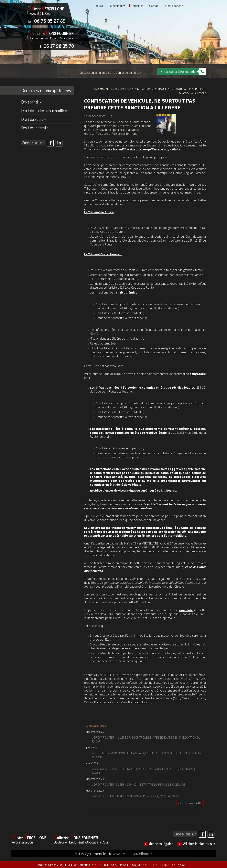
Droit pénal (30, 102)
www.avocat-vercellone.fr (132, 854)
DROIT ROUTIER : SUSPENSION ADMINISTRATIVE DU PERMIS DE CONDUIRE (140, 784)
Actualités (137, 5)
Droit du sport (32, 119)
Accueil (98, 5)
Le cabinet (115, 5)
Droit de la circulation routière (44, 110)
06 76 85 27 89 (46, 21)
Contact (154, 5)
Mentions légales (161, 843)
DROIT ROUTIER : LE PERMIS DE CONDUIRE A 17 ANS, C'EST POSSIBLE (137, 796)
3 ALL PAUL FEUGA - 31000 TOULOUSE (137, 864)
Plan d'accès (173, 5)
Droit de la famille (35, 128)
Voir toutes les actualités (190, 803)
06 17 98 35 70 (55, 46)
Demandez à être (178, 71)
